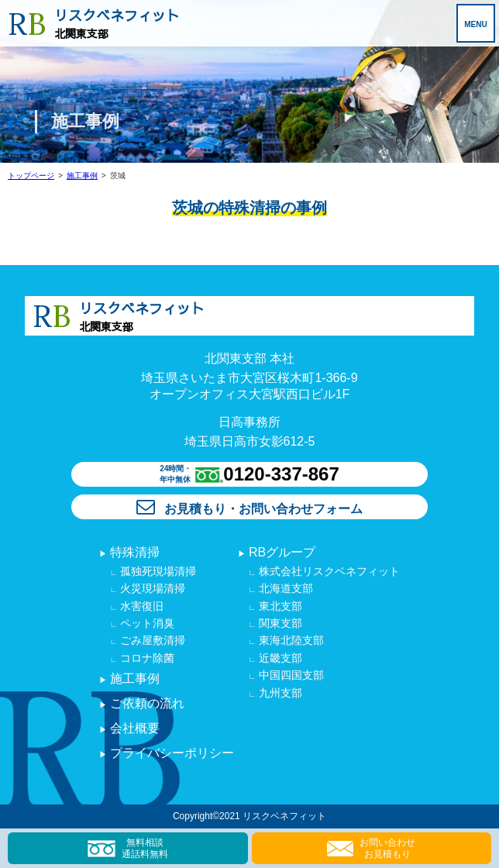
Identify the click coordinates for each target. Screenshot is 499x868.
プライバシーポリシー (170, 753)
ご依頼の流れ (146, 703)
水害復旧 (141, 606)
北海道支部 (284, 588)
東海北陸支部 (290, 640)
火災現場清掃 (152, 588)
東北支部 (279, 606)
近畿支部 (279, 658)
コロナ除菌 (146, 658)
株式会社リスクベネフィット (328, 571)
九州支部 (279, 693)
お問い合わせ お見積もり (371, 848)
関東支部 (279, 623)
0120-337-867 (281, 474)
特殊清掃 (133, 552)
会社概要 (133, 728)
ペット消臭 (146, 623)
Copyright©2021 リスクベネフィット (250, 816)
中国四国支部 (290, 675)
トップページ (31, 176)
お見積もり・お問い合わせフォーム (250, 509)
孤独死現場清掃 (157, 571)
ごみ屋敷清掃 (152, 640)
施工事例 (82, 176)
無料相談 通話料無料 (128, 848)
